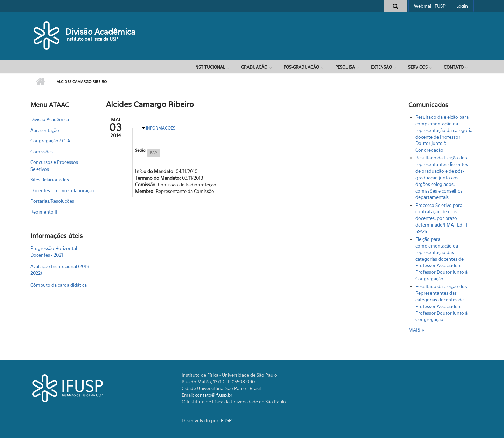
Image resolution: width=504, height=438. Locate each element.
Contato (454, 67)
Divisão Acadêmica (100, 32)
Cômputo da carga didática (59, 285)
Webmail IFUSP (430, 6)
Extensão (381, 67)
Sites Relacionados (50, 180)
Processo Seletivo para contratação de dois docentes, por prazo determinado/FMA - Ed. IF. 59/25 (442, 218)
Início (40, 82)
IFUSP (226, 420)
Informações (161, 128)
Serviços (418, 67)
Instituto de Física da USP (92, 39)
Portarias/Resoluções (52, 201)
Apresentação (45, 130)
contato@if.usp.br (214, 395)
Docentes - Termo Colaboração (62, 190)
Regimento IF (44, 212)
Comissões (42, 152)
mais (415, 330)
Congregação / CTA (50, 141)
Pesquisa (345, 67)
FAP (154, 153)
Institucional (210, 67)
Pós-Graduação (301, 67)
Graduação (254, 67)
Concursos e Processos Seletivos (54, 166)
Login (462, 6)
